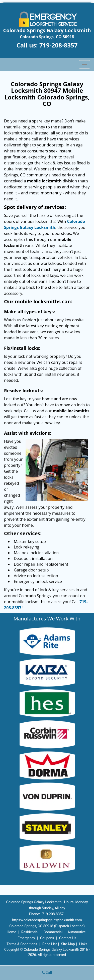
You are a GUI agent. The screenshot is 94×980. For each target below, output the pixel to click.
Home (12, 932)
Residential (30, 932)
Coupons (47, 938)
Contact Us (68, 938)
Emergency (26, 938)
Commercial (53, 932)
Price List (50, 944)
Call (47, 973)
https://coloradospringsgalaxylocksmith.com (47, 920)
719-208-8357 (59, 45)
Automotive (77, 932)
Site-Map (68, 944)
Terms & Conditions (22, 944)
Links (83, 944)
